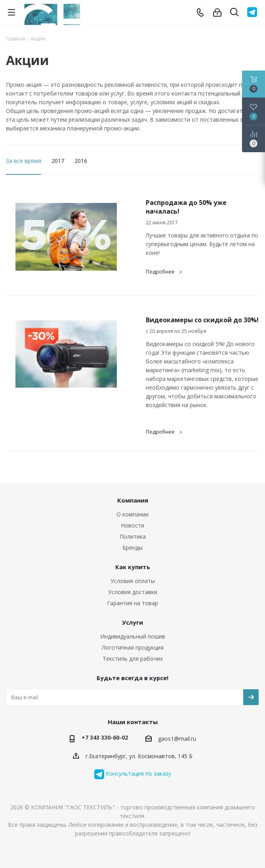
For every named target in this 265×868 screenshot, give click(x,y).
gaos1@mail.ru (177, 739)
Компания (133, 500)
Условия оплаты (133, 581)
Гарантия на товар (132, 603)
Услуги (132, 622)
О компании (132, 514)
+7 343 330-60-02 (105, 737)
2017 (58, 161)
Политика (133, 536)
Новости (132, 525)
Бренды (132, 548)
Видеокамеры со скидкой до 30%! (202, 320)
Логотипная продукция (133, 647)
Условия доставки (133, 592)
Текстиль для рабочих (133, 659)
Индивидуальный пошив (133, 636)
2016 (81, 161)
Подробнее (165, 271)
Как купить (133, 567)
